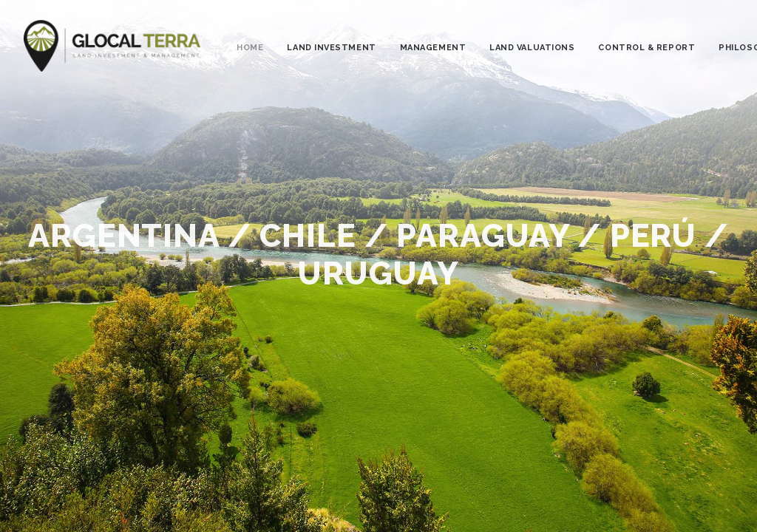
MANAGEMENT (433, 48)
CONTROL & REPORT (646, 48)
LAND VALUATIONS (532, 48)
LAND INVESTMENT (331, 48)
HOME (250, 48)
